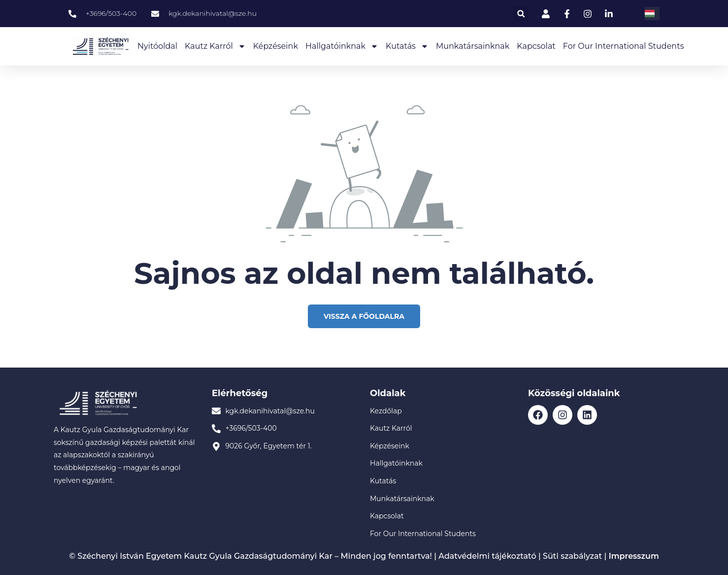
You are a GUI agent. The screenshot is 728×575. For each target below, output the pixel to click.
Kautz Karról (215, 46)
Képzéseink (276, 46)
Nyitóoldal (157, 46)
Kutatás (407, 46)
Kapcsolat (536, 46)
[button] (521, 14)
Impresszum (634, 556)
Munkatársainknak (473, 46)
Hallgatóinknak (342, 46)
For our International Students (624, 46)
